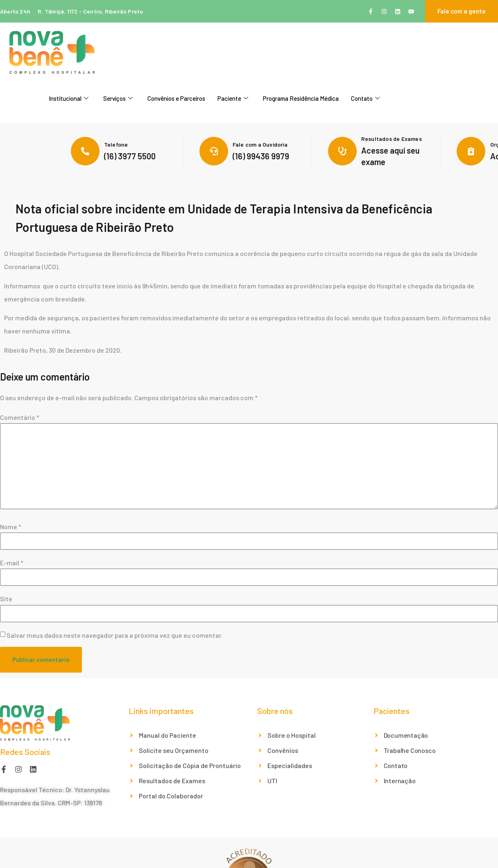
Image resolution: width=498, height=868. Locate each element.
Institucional (69, 98)
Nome (11, 527)
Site (6, 599)
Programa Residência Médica (301, 98)
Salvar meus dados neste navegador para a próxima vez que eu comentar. (115, 635)
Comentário (20, 417)
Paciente (233, 98)
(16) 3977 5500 (130, 156)
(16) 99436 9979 (261, 156)
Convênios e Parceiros (176, 98)
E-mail (12, 563)
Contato (365, 98)
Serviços (118, 98)
